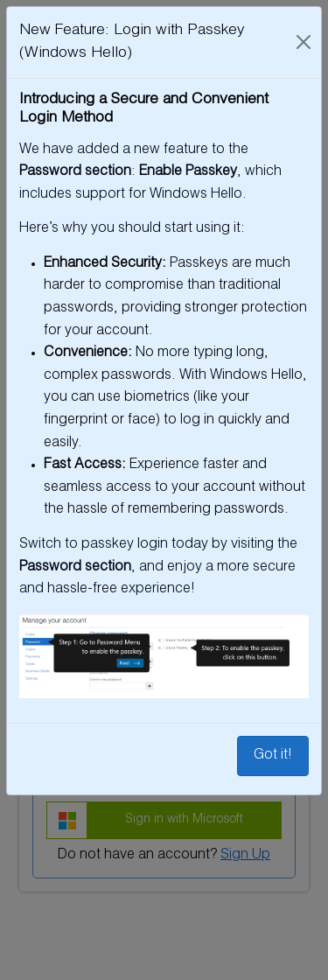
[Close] (303, 42)
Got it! (273, 756)
